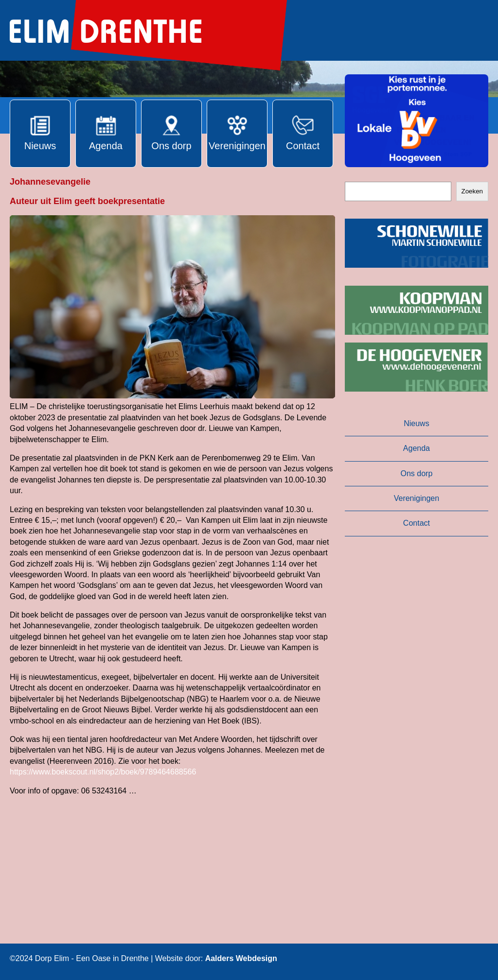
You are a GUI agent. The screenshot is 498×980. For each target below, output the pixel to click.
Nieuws (416, 423)
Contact (417, 523)
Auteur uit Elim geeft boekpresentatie (87, 201)
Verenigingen (417, 498)
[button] (417, 121)
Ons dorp (417, 473)
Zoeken (472, 191)
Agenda (417, 448)
